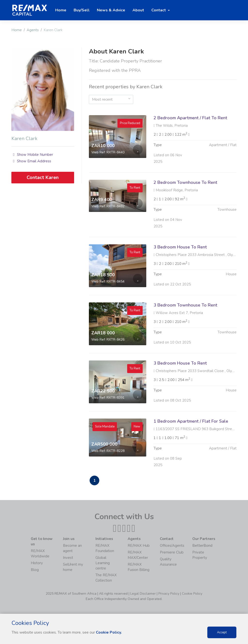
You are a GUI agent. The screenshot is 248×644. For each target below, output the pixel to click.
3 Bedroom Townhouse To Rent (185, 311)
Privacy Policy (169, 594)
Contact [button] (159, 10)
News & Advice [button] (111, 10)
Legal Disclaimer (143, 594)
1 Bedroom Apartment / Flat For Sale (191, 427)
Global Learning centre (103, 563)
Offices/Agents (172, 546)
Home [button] (61, 10)
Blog (35, 570)
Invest (68, 558)
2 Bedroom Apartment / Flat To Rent (190, 118)
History (37, 563)
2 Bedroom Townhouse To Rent (185, 188)
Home (17, 30)
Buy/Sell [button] (82, 10)
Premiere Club (172, 552)
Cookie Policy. (109, 632)
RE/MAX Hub (139, 546)
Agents (33, 30)
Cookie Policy (192, 594)
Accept (222, 632)
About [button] (138, 10)
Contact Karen (43, 177)
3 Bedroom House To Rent (180, 253)
